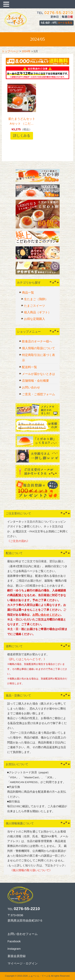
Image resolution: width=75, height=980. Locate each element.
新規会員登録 (17, 956)
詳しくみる (22, 136)
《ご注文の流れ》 (18, 541)
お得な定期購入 (34, 319)
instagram (14, 949)
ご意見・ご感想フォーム (38, 394)
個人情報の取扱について (38, 348)
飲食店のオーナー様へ (37, 341)
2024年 (26, 51)
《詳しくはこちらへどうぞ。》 (27, 659)
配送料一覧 (29, 367)
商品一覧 (28, 292)
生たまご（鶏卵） (36, 299)
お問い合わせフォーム (23, 934)
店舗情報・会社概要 (35, 381)
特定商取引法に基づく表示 (38, 358)
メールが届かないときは (38, 374)
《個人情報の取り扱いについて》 (30, 870)
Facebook (14, 941)
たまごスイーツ (34, 306)
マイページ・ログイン (23, 963)
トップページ (10, 51)
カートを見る (65, 23)
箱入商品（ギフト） (37, 312)
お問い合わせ (31, 387)
